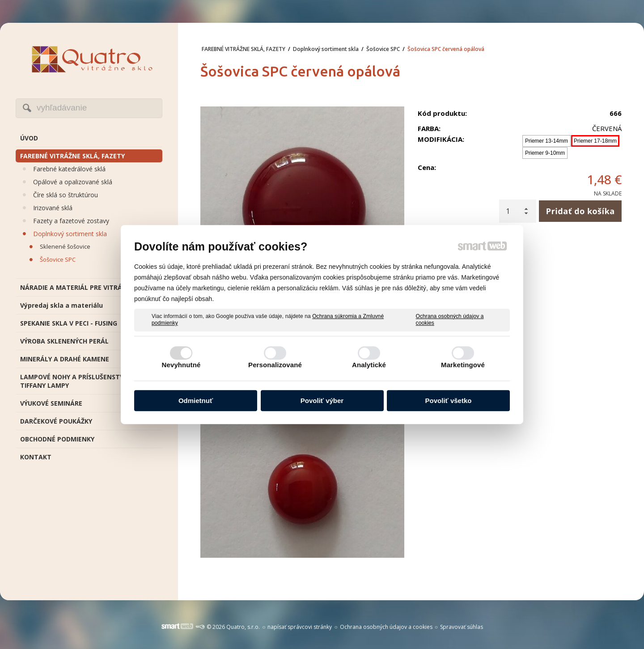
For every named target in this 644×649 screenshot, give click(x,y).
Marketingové (463, 365)
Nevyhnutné (181, 365)
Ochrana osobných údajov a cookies (450, 320)
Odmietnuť (196, 401)
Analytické (369, 365)
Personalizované (275, 365)
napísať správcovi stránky (300, 627)
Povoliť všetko (449, 401)
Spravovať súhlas (462, 627)
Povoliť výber (322, 401)
